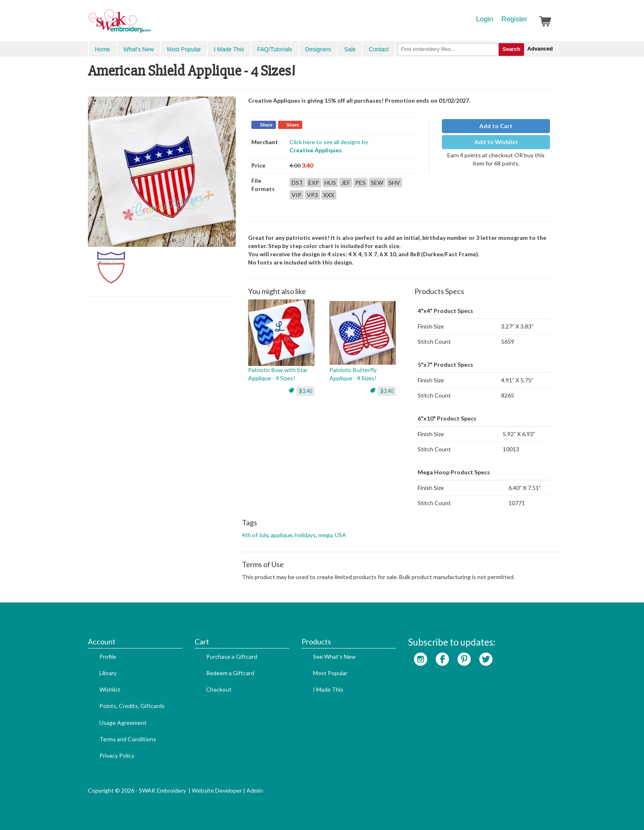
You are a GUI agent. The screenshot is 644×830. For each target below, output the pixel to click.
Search (511, 49)
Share (266, 125)
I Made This (229, 49)
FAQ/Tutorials (275, 49)
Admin (255, 790)
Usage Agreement (123, 723)
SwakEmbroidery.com (149, 25)
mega (325, 535)
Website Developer (217, 790)
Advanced (540, 49)
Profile (108, 656)
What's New (138, 49)
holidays (305, 535)
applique (282, 535)
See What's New (334, 656)
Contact (379, 49)
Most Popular (184, 49)
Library (108, 673)
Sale (350, 49)
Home (102, 49)
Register (514, 19)
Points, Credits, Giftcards (132, 706)
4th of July (255, 535)
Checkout (219, 689)
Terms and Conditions (128, 739)
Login (485, 19)
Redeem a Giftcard (230, 673)
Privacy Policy (117, 755)
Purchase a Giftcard (232, 656)
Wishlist (110, 689)
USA (340, 535)
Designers (318, 49)
